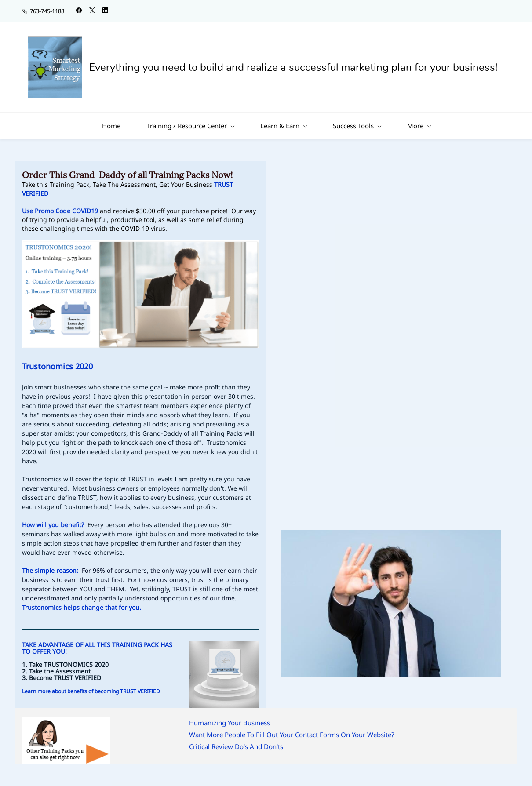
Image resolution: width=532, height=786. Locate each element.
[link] (391, 536)
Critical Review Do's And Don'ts (236, 746)
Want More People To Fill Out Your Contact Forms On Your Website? (292, 735)
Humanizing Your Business (230, 723)
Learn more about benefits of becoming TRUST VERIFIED (91, 691)
